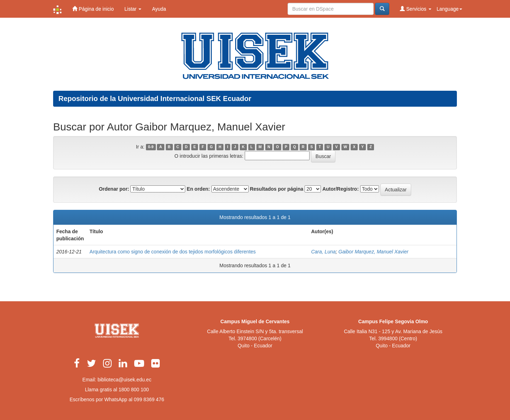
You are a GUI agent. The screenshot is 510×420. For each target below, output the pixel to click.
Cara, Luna (323, 252)
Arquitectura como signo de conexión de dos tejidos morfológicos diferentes (173, 252)
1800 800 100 (134, 390)
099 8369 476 (149, 399)
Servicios (416, 9)
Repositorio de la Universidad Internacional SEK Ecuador (155, 99)
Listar (133, 9)
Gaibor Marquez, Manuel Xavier (374, 252)
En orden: (198, 189)
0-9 (151, 147)
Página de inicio (93, 9)
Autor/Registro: (341, 189)
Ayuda (159, 9)
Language (449, 9)
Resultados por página (276, 189)
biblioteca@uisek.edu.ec (124, 380)
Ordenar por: (114, 189)
